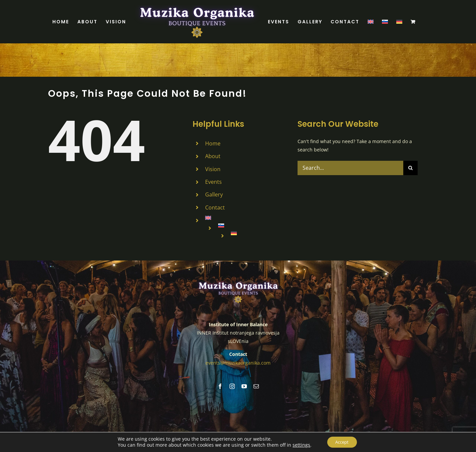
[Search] (410, 168)
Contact (215, 207)
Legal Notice (267, 433)
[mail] (256, 386)
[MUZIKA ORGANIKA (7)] (238, 282)
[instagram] (232, 386)
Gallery (214, 194)
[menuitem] (371, 22)
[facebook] (220, 386)
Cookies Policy (296, 433)
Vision (213, 169)
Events (213, 182)
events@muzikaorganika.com (238, 362)
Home (213, 143)
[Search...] (350, 168)
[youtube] (244, 386)
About (213, 156)
